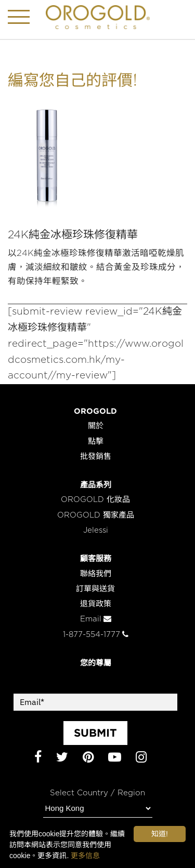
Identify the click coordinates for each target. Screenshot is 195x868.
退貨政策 (96, 604)
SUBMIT (95, 733)
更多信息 (85, 856)
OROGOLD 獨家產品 (96, 515)
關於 (96, 426)
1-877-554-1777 (96, 635)
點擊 (96, 442)
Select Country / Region (97, 793)
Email (96, 619)
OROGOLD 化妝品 (95, 500)
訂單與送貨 (95, 589)
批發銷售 (96, 457)
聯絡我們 (96, 574)
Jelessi (96, 530)
